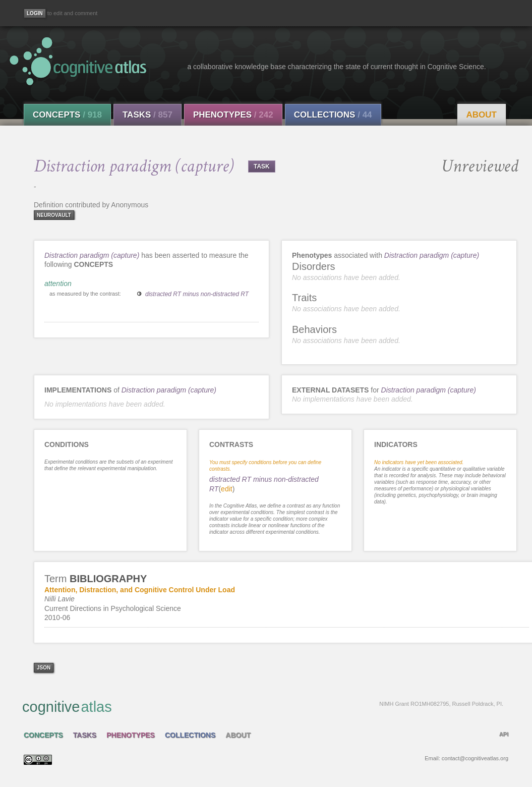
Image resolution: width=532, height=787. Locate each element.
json (44, 668)
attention (58, 284)
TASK (262, 166)
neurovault (54, 215)
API (504, 734)
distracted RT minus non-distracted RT (197, 294)
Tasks (147, 115)
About (482, 115)
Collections (333, 115)
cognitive (263, 706)
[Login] (35, 13)
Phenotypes (233, 115)
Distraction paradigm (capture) (92, 255)
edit (227, 489)
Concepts (67, 115)
